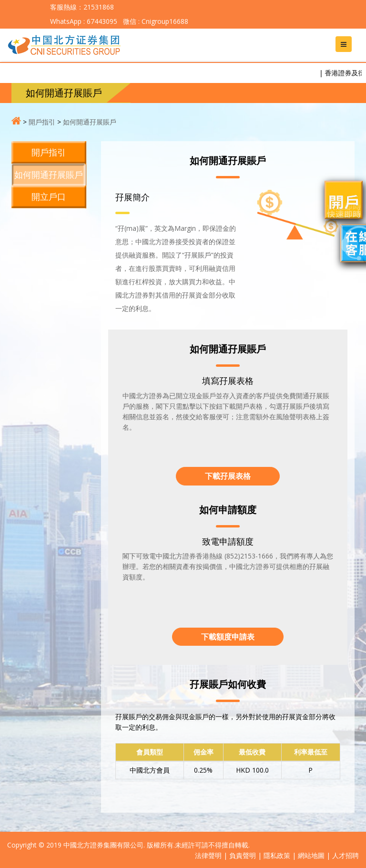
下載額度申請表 (228, 637)
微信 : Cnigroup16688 (155, 21)
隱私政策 (277, 855)
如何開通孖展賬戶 (90, 122)
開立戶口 (49, 196)
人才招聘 (346, 855)
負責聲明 (243, 855)
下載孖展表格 (228, 476)
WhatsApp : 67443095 (84, 21)
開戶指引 (42, 122)
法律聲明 (208, 855)
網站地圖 (311, 855)
